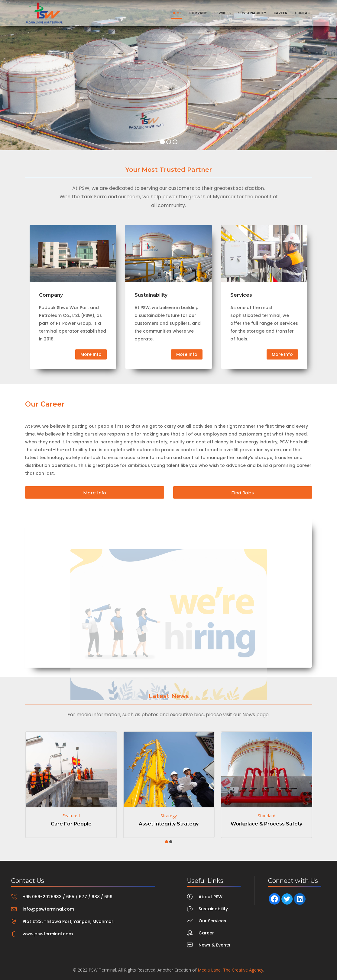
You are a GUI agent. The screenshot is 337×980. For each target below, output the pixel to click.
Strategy (169, 816)
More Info (91, 388)
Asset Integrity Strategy (169, 824)
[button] (167, 842)
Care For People (71, 824)
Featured (71, 816)
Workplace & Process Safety (266, 824)
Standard (267, 816)
